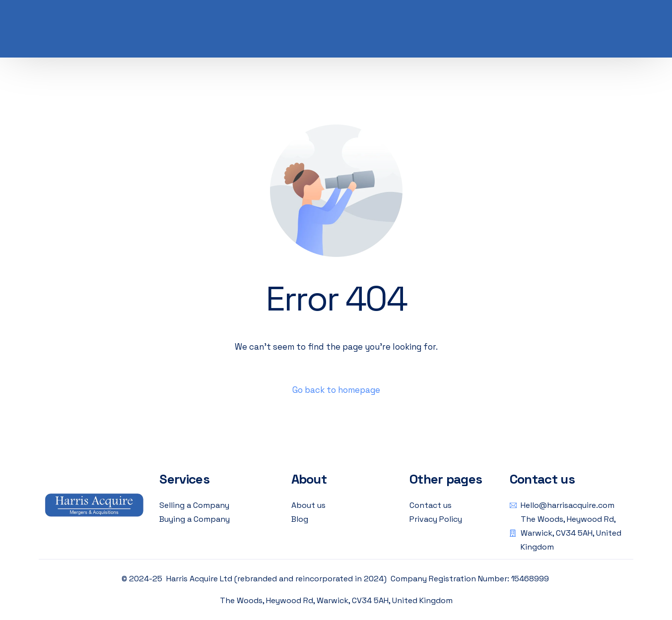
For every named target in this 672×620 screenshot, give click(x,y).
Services (184, 479)
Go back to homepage (336, 390)
